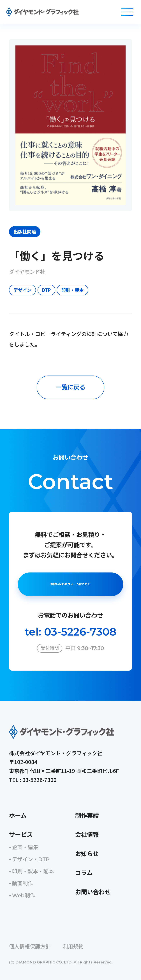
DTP (46, 290)
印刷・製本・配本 (33, 871)
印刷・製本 (72, 290)
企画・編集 (25, 847)
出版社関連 (25, 231)
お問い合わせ (93, 892)
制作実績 (87, 816)
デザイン (22, 290)
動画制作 (22, 883)
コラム (84, 873)
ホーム (18, 816)
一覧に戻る (70, 387)
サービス (21, 835)
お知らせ (87, 854)
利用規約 (73, 947)
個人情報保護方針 (30, 947)
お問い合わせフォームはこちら (70, 584)
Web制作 (24, 895)
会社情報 (87, 835)
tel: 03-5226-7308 (70, 632)
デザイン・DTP (31, 859)
